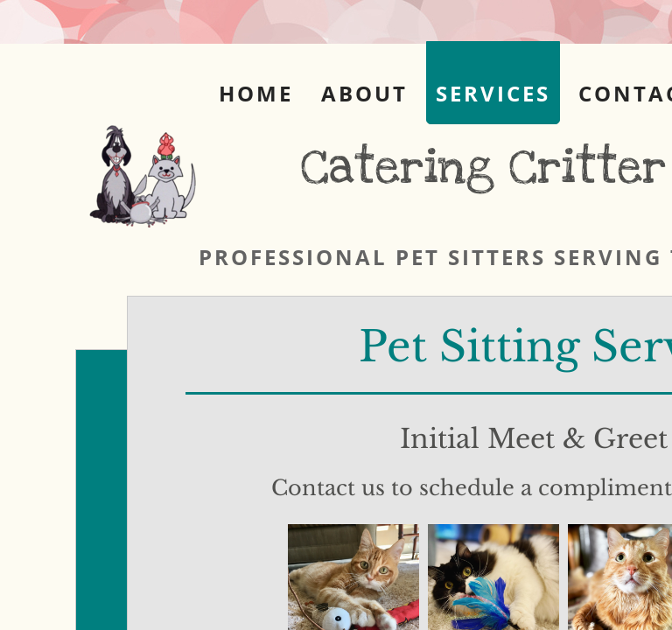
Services (493, 93)
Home (256, 93)
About (364, 93)
